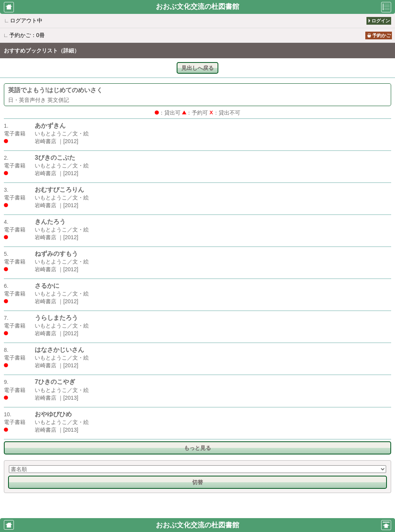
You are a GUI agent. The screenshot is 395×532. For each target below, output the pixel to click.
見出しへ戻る (197, 68)
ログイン (381, 21)
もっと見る (197, 448)
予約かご (381, 35)
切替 (197, 482)
